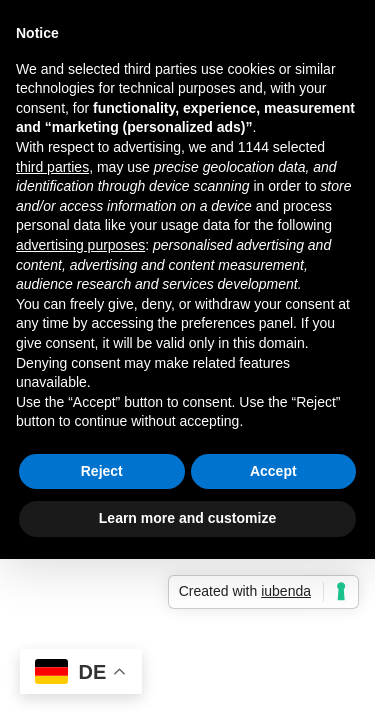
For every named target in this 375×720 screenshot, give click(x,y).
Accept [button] (273, 471)
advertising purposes (80, 245)
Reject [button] (102, 471)
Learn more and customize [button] (187, 518)
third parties (52, 167)
